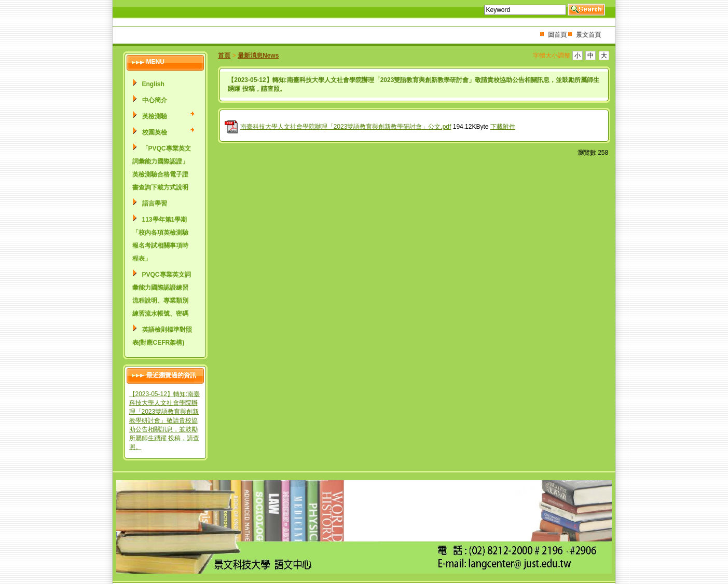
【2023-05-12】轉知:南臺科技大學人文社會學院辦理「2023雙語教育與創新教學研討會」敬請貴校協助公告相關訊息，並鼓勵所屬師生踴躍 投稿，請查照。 (165, 420)
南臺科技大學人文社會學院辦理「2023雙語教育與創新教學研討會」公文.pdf (346, 127)
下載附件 (503, 127)
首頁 (224, 56)
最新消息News (258, 56)
